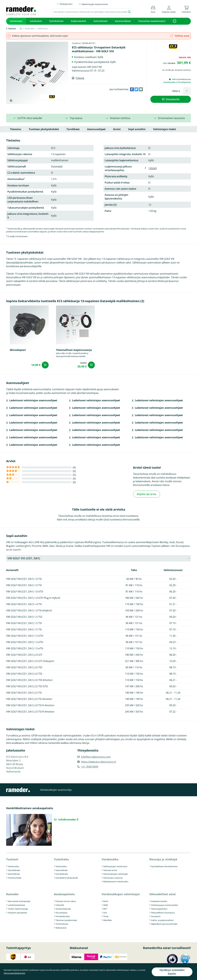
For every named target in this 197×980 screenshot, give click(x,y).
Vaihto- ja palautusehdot (162, 920)
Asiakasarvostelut (159, 901)
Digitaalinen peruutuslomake (164, 924)
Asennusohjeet (96, 129)
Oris (105, 912)
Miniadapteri (18, 350)
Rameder (12, 894)
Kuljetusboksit (79, 21)
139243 (153, 168)
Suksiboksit (36, 21)
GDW (106, 905)
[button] (169, 9)
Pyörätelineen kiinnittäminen (164, 866)
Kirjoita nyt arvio (147, 494)
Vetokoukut (16, 21)
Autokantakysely (63, 909)
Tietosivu (16, 129)
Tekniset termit (110, 870)
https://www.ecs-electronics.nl (98, 762)
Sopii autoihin (137, 129)
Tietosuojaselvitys (159, 909)
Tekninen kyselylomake (66, 920)
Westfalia (107, 920)
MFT (105, 909)
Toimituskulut (62, 924)
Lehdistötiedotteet (16, 905)
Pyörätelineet (56, 21)
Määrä (176, 91)
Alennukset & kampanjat (19, 901)
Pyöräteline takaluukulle (67, 878)
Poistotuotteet (15, 878)
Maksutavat (61, 928)
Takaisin (12, 29)
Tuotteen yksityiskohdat (44, 129)
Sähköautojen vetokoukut (115, 866)
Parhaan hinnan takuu (66, 901)
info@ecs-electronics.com (96, 757)
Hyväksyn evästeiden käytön (172, 973)
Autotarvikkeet (123, 21)
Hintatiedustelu (63, 916)
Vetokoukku (13, 866)
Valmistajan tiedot (165, 129)
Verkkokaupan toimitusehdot (165, 905)
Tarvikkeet (73, 129)
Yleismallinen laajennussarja (74, 350)
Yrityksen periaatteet (17, 912)
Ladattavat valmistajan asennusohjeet (33, 400)
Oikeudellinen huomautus (163, 912)
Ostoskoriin (173, 99)
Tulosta (80, 78)
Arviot (117, 129)
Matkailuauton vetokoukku (116, 881)
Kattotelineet (101, 21)
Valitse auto (180, 36)
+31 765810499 (90, 766)
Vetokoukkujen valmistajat (116, 874)
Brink (106, 901)
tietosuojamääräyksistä (14, 974)
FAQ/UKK (60, 905)
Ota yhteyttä (61, 912)
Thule (106, 916)
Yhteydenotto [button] (66, 4)
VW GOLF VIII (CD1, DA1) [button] (24, 558)
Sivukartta (156, 916)
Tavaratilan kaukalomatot (152, 21)
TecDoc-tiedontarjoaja (18, 909)
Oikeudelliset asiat (163, 894)
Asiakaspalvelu (64, 894)
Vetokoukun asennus (113, 878)
